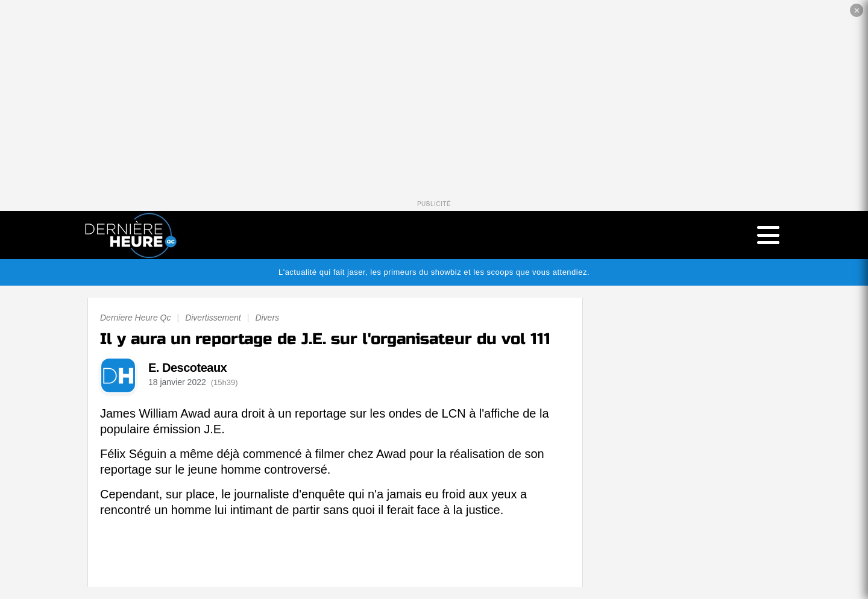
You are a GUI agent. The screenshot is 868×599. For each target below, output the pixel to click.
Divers (267, 318)
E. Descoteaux (187, 368)
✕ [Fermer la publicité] (857, 11)
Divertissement (213, 318)
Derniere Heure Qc (136, 318)
